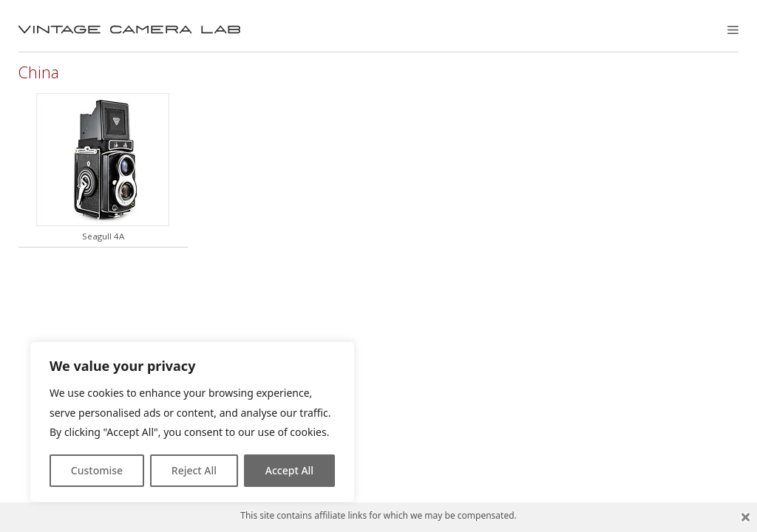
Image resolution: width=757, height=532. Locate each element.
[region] (192, 422)
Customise (97, 470)
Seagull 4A (103, 236)
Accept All (289, 470)
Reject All (194, 470)
